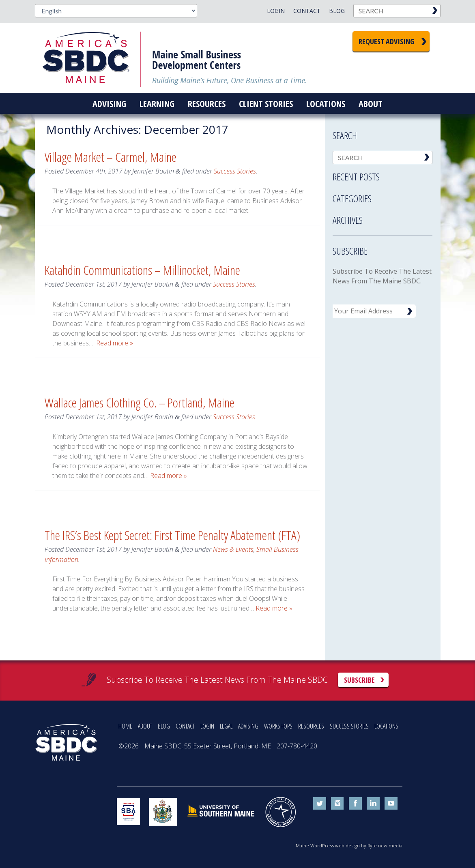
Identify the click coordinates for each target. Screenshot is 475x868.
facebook (355, 804)
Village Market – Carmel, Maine (111, 157)
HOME (125, 726)
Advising (109, 103)
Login (276, 11)
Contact (307, 11)
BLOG (164, 726)
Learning (157, 103)
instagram (337, 804)
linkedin (373, 804)
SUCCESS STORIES (349, 726)
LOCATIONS (386, 726)
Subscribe (359, 680)
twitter (320, 804)
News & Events (233, 549)
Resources (207, 103)
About (371, 103)
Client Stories (266, 103)
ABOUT (145, 726)
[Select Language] (116, 11)
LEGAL (226, 726)
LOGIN (207, 726)
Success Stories (235, 171)
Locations (326, 103)
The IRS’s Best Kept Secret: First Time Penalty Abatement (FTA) (172, 535)
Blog (337, 11)
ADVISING (248, 726)
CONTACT (185, 726)
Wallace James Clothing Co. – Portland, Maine (140, 402)
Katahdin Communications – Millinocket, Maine (142, 270)
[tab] (383, 174)
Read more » (115, 343)
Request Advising (386, 41)
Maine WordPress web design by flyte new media (349, 845)
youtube (391, 804)
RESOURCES (311, 726)
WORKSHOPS (278, 726)
